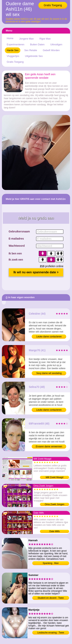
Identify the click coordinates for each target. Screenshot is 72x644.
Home (10, 38)
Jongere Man (26, 39)
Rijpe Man (45, 39)
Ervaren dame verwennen (49, 446)
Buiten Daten (37, 44)
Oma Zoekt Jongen (55, 504)
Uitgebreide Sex (34, 56)
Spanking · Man (51, 563)
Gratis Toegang (53, 5)
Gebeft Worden (51, 50)
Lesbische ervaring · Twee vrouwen (51, 633)
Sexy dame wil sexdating (49, 373)
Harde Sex (13, 50)
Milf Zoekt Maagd (55, 477)
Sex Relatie (31, 50)
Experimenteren (16, 44)
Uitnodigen (56, 44)
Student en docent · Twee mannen (51, 598)
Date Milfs (54, 531)
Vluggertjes (13, 56)
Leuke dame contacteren (49, 337)
